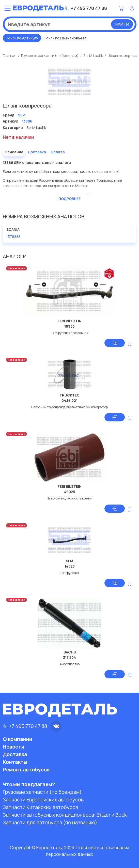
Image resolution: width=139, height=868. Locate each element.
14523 (70, 566)
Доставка (37, 152)
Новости (14, 747)
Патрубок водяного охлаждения (69, 498)
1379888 (13, 237)
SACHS (70, 652)
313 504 (69, 657)
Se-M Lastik (93, 56)
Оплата (58, 152)
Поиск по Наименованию (65, 38)
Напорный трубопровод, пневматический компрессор (69, 407)
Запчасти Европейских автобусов (43, 800)
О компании (18, 739)
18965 (69, 326)
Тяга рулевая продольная (70, 333)
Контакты (15, 762)
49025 (70, 492)
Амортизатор (70, 664)
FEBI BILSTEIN (70, 321)
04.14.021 (69, 400)
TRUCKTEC (69, 395)
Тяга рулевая (69, 573)
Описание (14, 152)
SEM (69, 561)
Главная (10, 56)
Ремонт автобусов (26, 770)
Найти (122, 24)
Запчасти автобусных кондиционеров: (65, 815)
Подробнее (69, 199)
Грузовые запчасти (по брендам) (50, 56)
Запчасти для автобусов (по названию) (50, 822)
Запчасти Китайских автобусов (40, 807)
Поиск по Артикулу (22, 38)
